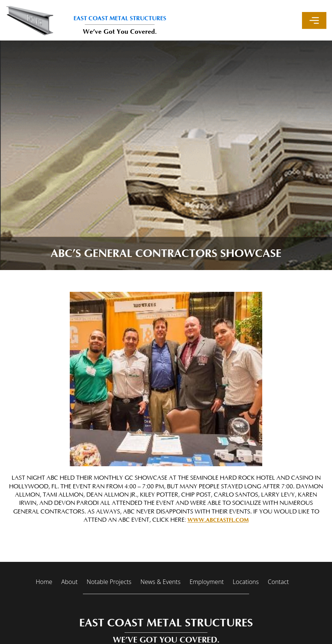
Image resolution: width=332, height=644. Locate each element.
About (69, 582)
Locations (246, 582)
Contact (278, 582)
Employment (207, 582)
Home (44, 582)
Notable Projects (109, 582)
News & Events (160, 582)
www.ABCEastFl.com (218, 520)
